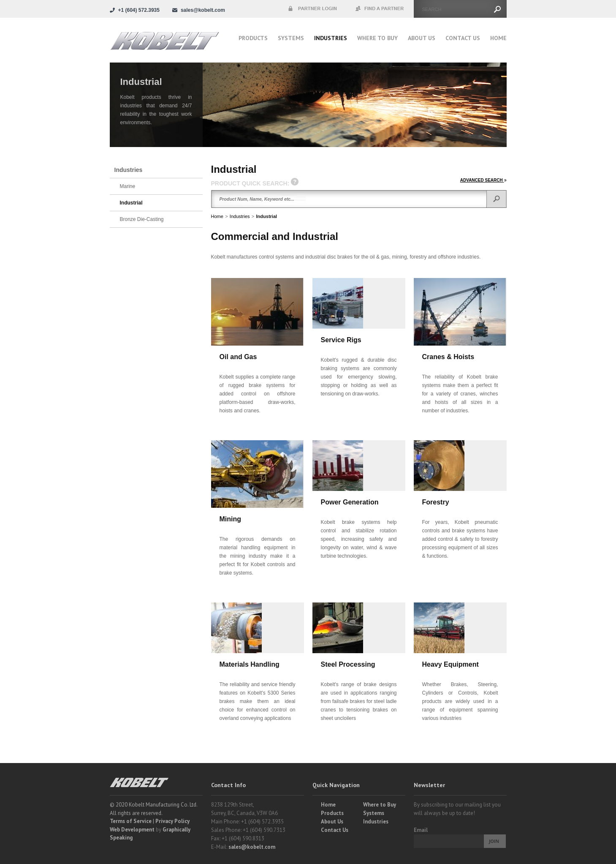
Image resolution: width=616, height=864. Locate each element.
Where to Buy (380, 805)
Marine (128, 186)
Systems (291, 38)
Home (498, 38)
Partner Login (312, 9)
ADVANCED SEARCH (483, 180)
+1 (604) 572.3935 (139, 10)
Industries (331, 38)
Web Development (132, 830)
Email (421, 830)
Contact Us (463, 38)
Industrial (267, 216)
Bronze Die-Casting (142, 219)
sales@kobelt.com (252, 847)
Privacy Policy (172, 821)
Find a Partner (380, 9)
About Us (422, 38)
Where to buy (377, 38)
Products (253, 38)
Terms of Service (131, 821)
